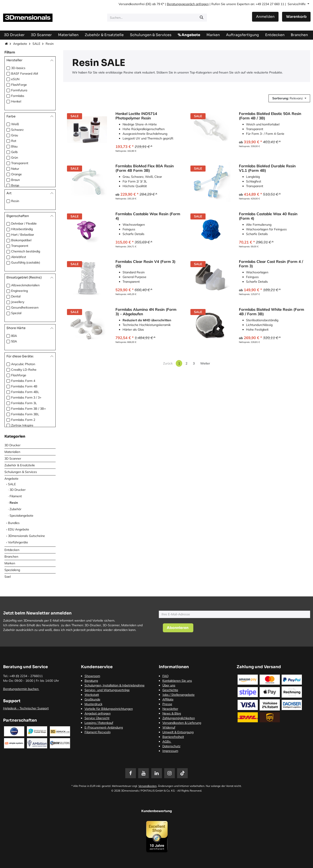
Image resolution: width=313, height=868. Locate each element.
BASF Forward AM (25, 74)
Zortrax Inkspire (22, 425)
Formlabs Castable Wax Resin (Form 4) (148, 216)
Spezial (16, 313)
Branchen (11, 557)
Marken (10, 563)
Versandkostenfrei (132, 4)
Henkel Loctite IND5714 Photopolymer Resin (136, 116)
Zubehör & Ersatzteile (20, 465)
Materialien (12, 452)
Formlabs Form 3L (24, 403)
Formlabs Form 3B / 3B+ (28, 409)
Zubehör (15, 509)
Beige (15, 185)
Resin (15, 201)
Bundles (14, 523)
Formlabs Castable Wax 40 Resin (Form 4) (268, 216)
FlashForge (19, 85)
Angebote (20, 44)
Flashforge (19, 375)
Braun (15, 180)
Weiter (205, 363)
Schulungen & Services (21, 472)
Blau (14, 146)
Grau (15, 135)
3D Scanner (13, 459)
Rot (14, 141)
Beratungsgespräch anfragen (188, 4)
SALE (36, 44)
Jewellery (18, 302)
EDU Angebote (19, 529)
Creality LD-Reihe (24, 370)
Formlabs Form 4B (24, 386)
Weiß (15, 124)
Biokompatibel (21, 240)
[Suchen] (202, 18)
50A (14, 341)
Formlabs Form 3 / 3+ (26, 397)
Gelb (14, 152)
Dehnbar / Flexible (24, 223)
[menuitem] (242, 35)
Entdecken (12, 550)
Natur (15, 169)
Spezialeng (12, 570)
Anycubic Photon (23, 364)
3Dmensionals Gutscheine (26, 536)
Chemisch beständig (26, 251)
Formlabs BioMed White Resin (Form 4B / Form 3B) (272, 312)
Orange (16, 174)
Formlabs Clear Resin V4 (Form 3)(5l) (145, 264)
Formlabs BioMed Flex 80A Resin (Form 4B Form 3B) (145, 168)
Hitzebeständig (22, 229)
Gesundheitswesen (25, 307)
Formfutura (19, 90)
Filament (16, 496)
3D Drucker (12, 445)
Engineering (19, 291)
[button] (289, 98)
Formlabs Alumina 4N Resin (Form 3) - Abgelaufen (146, 312)
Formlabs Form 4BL (25, 392)
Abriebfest (19, 257)
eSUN (15, 79)
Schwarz (17, 130)
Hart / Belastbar (23, 235)
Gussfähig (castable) (26, 262)
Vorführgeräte (18, 542)
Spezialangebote (21, 516)
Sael (8, 577)
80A (14, 336)
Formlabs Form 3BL (25, 414)
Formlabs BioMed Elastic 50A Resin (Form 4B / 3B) (270, 116)
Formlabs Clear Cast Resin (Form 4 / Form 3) (271, 264)
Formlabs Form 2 (23, 420)
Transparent (20, 163)
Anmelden (265, 17)
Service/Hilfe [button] (297, 4)
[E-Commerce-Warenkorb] (296, 17)
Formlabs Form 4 (23, 381)
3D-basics (18, 68)
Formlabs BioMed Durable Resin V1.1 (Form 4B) (267, 168)
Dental (16, 296)
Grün (15, 158)
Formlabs (18, 96)
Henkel (16, 101)
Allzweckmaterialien (25, 285)
